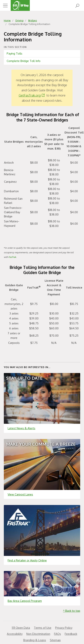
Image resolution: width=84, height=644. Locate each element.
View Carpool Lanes (20, 494)
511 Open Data (21, 628)
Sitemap (55, 640)
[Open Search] (77, 5)
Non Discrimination (38, 634)
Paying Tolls (15, 53)
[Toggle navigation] (5, 6)
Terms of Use (43, 628)
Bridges (33, 20)
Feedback (71, 634)
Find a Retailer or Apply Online (27, 560)
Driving (19, 20)
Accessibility (15, 634)
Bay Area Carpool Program (25, 601)
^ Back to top (72, 611)
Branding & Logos (35, 640)
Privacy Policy (64, 628)
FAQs (57, 634)
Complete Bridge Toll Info (24, 61)
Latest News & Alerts (21, 428)
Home (7, 20)
